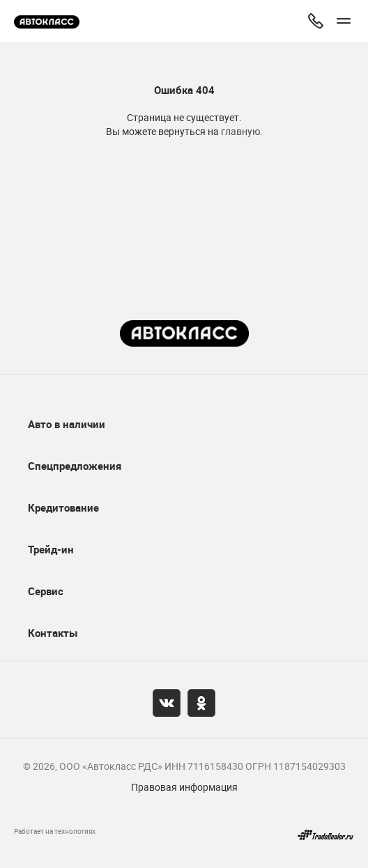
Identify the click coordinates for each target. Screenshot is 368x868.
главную (240, 131)
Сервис (46, 591)
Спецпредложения (75, 466)
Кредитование (63, 507)
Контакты (53, 633)
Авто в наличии (67, 424)
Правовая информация (184, 787)
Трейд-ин (51, 549)
